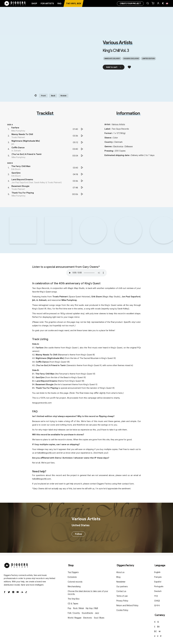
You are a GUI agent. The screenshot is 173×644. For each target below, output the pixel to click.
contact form (128, 484)
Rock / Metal (78, 608)
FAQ (59, 4)
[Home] (15, 4)
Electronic (88, 618)
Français (158, 577)
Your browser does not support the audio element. (86, 273)
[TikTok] (26, 592)
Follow (79, 534)
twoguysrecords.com (42, 403)
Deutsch (158, 591)
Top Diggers (73, 572)
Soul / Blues (99, 618)
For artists (47, 4)
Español (158, 582)
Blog (118, 577)
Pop (69, 608)
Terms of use (122, 596)
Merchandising (74, 586)
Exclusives (72, 577)
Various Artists (117, 43)
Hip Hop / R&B (92, 608)
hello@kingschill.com (47, 453)
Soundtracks (87, 613)
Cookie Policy (122, 610)
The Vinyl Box (74, 4)
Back (53, 96)
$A (158, 627)
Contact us (121, 591)
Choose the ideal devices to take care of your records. (88, 593)
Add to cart (114, 67)
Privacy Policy (122, 601)
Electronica (118, 146)
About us (120, 572)
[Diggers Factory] (16, 565)
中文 (156, 596)
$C (155, 631)
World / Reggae (75, 618)
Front (43, 96)
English (157, 572)
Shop (34, 4)
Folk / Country (74, 613)
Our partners (122, 586)
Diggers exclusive (131, 58)
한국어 (157, 605)
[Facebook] (5, 592)
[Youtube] (18, 592)
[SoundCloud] (22, 592)
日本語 (157, 601)
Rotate (63, 96)
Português (159, 586)
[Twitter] (9, 592)
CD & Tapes (73, 604)
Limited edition (148, 58)
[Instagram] (13, 592)
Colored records (75, 582)
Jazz (97, 613)
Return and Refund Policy (127, 605)
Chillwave (128, 146)
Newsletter (121, 582)
